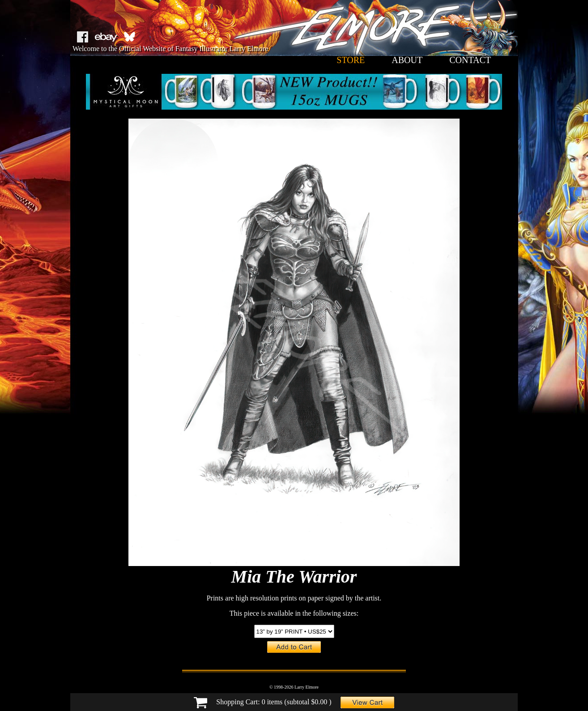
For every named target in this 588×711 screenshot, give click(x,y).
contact (470, 60)
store (351, 60)
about (407, 60)
